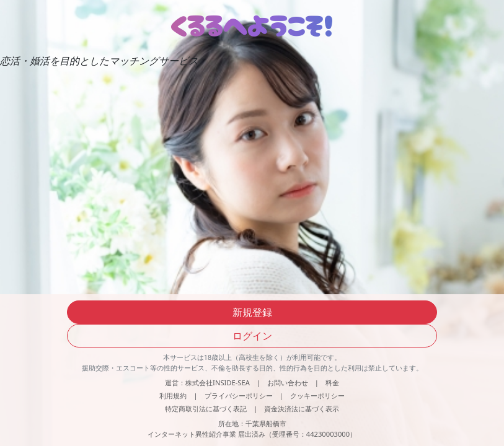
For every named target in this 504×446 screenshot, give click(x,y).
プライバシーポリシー (239, 396)
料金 (332, 383)
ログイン (252, 336)
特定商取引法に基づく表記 (206, 409)
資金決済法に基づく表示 (302, 409)
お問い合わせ (288, 383)
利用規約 (173, 396)
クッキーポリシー (317, 396)
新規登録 (252, 312)
